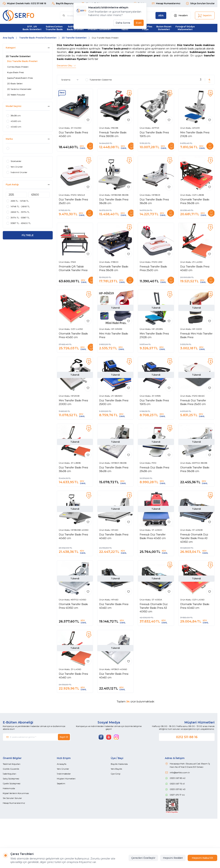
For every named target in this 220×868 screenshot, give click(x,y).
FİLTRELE (28, 235)
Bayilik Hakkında (119, 764)
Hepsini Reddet (173, 858)
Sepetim (61, 783)
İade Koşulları (9, 774)
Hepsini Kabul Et (202, 858)
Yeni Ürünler (63, 769)
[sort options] (71, 80)
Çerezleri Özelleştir (143, 858)
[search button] (161, 15)
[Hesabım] (181, 15)
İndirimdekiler (64, 774)
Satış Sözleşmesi (11, 779)
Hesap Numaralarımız (14, 803)
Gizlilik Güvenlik (11, 769)
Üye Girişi (116, 774)
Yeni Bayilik (116, 769)
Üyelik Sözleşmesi (12, 783)
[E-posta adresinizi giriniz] (37, 737)
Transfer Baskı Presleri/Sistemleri (38, 38)
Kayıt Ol (64, 737)
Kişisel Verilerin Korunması (16, 793)
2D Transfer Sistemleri (74, 38)
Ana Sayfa (8, 38)
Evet (139, 23)
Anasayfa (62, 764)
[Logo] (24, 15)
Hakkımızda (9, 788)
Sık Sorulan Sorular (12, 798)
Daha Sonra (123, 23)
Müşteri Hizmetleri (66, 779)
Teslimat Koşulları (12, 764)
